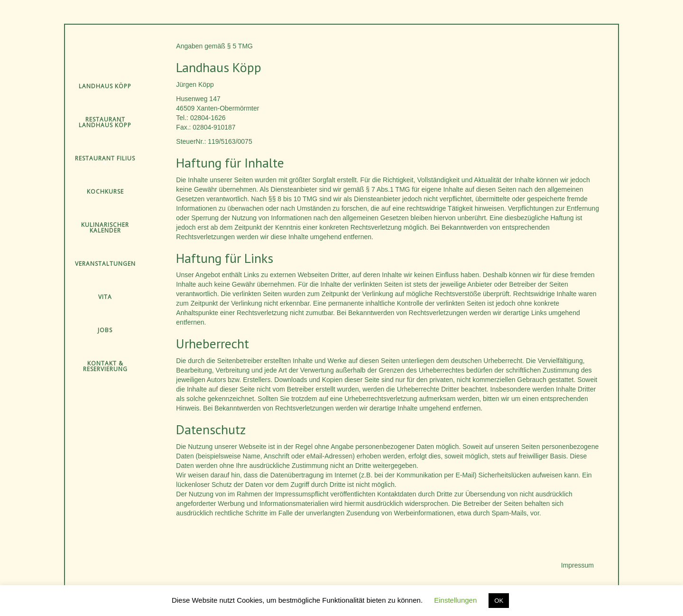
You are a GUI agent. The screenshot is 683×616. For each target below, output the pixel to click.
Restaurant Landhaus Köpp (105, 122)
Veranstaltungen (105, 264)
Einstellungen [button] (455, 600)
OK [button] (499, 601)
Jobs (105, 330)
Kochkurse (105, 191)
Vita (105, 297)
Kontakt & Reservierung (105, 366)
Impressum (577, 565)
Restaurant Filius (105, 158)
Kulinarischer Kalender (105, 228)
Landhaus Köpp (105, 86)
